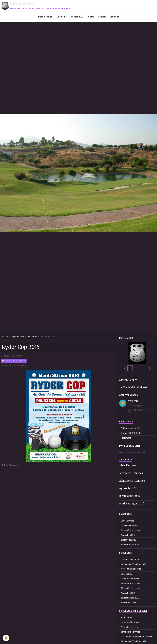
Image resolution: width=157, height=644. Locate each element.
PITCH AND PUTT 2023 (131, 569)
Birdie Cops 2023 (128, 603)
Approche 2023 (128, 593)
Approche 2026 (129, 488)
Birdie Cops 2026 (130, 496)
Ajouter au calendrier (14, 361)
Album (91, 17)
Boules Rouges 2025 (130, 545)
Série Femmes (128, 465)
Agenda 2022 (77, 17)
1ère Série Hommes (130, 579)
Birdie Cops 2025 (128, 540)
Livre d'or (114, 17)
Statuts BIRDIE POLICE (131, 433)
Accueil (5, 337)
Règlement (126, 438)
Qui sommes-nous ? (130, 428)
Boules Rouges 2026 (132, 504)
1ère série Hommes (131, 473)
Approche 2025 (128, 535)
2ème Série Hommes (132, 481)
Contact (102, 17)
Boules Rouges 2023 (130, 598)
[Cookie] (6, 638)
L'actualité (62, 17)
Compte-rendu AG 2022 (131, 560)
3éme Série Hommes (130, 588)
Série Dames (127, 574)
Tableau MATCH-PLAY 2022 (133, 641)
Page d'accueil (45, 17)
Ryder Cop (32, 337)
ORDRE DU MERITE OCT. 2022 (134, 387)
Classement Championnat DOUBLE (137, 637)
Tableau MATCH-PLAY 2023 (133, 564)
